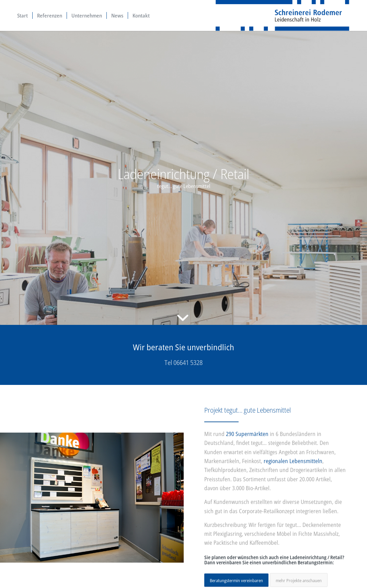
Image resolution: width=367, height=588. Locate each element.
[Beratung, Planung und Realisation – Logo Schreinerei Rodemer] (283, 15)
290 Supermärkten (247, 438)
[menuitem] (22, 15)
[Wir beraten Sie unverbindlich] (183, 355)
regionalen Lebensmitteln (293, 465)
